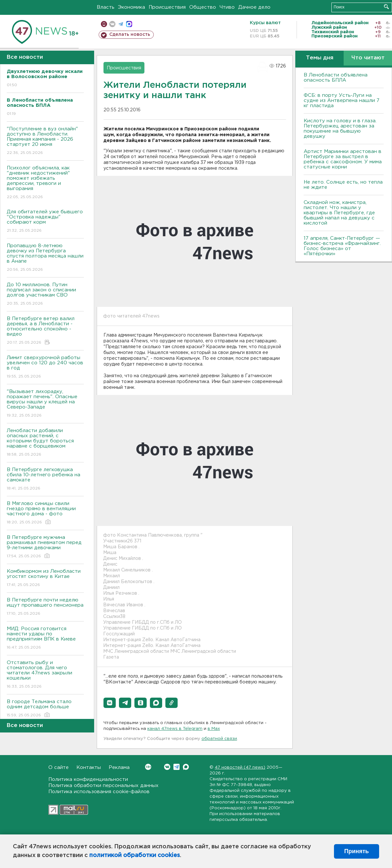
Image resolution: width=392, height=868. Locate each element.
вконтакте (112, 24)
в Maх (214, 729)
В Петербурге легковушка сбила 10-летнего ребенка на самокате (45, 479)
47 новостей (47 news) (240, 767)
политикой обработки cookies (135, 855)
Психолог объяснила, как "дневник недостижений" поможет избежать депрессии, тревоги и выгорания (45, 183)
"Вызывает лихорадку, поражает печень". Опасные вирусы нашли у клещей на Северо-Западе (45, 404)
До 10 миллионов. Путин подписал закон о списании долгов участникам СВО (45, 294)
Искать (386, 7)
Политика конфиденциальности (88, 779)
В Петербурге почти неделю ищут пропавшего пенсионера (45, 607)
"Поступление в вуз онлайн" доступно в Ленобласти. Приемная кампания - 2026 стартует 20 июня (45, 141)
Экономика (132, 7)
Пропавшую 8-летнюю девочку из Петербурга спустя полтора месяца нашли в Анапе (45, 258)
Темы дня (320, 58)
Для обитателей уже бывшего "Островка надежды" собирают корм (45, 222)
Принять (357, 851)
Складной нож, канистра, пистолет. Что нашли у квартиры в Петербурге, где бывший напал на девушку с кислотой (339, 213)
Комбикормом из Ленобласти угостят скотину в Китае (45, 578)
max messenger (129, 24)
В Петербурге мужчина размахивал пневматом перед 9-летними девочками (45, 547)
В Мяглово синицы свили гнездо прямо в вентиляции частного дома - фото (45, 513)
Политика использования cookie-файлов (99, 792)
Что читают (368, 58)
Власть (106, 7)
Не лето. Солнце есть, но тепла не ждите (343, 185)
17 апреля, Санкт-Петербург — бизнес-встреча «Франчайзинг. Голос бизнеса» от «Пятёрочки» (342, 246)
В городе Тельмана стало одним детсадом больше (45, 709)
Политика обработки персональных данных (103, 786)
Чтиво (227, 7)
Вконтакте (148, 767)
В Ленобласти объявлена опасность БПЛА (336, 78)
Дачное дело (254, 7)
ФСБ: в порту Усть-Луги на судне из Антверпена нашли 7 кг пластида (342, 101)
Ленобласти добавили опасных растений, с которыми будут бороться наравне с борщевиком (45, 443)
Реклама (119, 767)
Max (186, 767)
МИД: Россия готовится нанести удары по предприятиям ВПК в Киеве (45, 638)
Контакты (89, 767)
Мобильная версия (104, 24)
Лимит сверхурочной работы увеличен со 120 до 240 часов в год (45, 367)
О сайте (59, 767)
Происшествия (167, 7)
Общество (203, 7)
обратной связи (219, 739)
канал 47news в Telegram (175, 729)
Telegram (176, 767)
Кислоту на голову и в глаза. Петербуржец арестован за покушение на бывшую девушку (340, 129)
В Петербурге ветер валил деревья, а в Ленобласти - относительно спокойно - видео (45, 331)
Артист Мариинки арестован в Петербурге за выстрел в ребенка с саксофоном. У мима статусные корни (343, 159)
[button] (110, 703)
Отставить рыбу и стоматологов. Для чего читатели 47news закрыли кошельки (45, 675)
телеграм (121, 24)
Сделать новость (130, 35)
